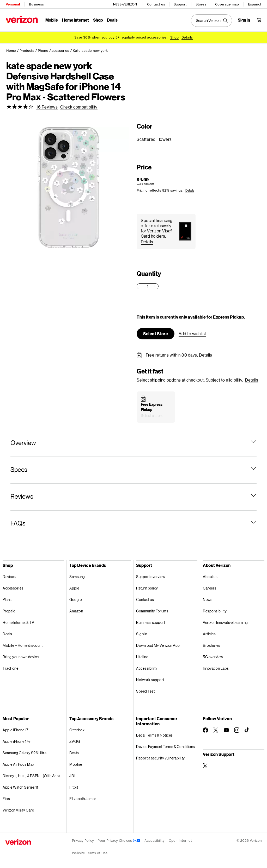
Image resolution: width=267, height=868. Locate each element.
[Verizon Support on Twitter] (205, 765)
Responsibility (215, 611)
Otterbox (77, 730)
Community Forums (152, 611)
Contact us (156, 4)
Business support (151, 622)
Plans (7, 599)
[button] (147, 242)
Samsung (77, 576)
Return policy (147, 588)
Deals (7, 634)
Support (180, 4)
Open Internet (180, 840)
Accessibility (147, 668)
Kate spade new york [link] (90, 50)
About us (210, 576)
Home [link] (11, 50)
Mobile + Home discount (23, 645)
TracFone (10, 668)
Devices (9, 576)
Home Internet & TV (18, 622)
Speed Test (145, 691)
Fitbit (74, 787)
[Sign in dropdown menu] (244, 20)
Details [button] (187, 37)
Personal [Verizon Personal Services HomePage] (12, 4)
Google (75, 599)
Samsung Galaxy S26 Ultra (25, 753)
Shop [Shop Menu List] (98, 20)
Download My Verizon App (158, 645)
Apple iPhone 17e (16, 741)
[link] (47, 107)
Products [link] (27, 50)
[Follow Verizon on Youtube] (226, 730)
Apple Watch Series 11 (20, 787)
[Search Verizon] (212, 20)
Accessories (13, 588)
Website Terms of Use (90, 853)
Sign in (142, 634)
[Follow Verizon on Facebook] (205, 730)
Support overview (151, 576)
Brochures (212, 645)
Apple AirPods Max (19, 764)
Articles (209, 634)
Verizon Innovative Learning (225, 622)
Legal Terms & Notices (154, 735)
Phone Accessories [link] (53, 50)
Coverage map (227, 4)
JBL (73, 775)
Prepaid (9, 611)
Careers (210, 588)
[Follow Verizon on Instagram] (237, 730)
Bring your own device (21, 657)
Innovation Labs (216, 668)
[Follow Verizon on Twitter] (216, 730)
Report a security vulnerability (160, 758)
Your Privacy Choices (119, 840)
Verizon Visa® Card (18, 810)
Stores (201, 4)
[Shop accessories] (174, 37)
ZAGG (75, 741)
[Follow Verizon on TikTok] (247, 730)
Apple (74, 588)
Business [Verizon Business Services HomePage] (36, 4)
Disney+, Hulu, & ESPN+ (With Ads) (31, 775)
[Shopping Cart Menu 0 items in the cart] (259, 20)
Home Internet (75, 20)
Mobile (51, 20)
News (208, 599)
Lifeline (142, 657)
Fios (6, 798)
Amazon (76, 611)
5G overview (213, 657)
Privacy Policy (83, 840)
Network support (150, 679)
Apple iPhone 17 (16, 730)
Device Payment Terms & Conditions (166, 746)
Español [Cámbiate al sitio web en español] (255, 4)
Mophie (76, 764)
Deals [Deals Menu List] (112, 20)
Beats (74, 753)
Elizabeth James (83, 798)
